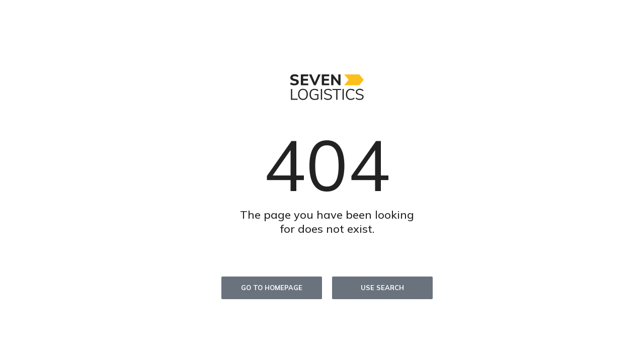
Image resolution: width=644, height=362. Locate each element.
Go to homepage (272, 288)
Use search (382, 288)
